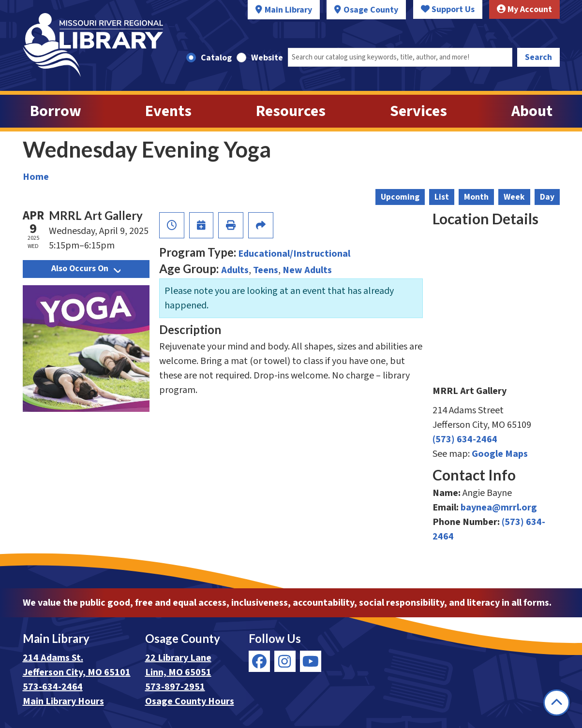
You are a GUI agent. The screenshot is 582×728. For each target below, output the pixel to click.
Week (514, 197)
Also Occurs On (86, 269)
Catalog (216, 58)
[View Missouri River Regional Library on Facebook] (259, 661)
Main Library (288, 10)
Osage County (371, 10)
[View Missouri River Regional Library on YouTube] (311, 661)
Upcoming (400, 197)
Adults (235, 270)
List (442, 197)
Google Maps (500, 454)
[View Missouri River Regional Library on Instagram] (285, 661)
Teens (266, 270)
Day (547, 197)
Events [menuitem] (168, 111)
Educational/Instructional (294, 254)
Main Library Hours (63, 701)
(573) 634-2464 (465, 439)
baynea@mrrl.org (499, 508)
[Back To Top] (557, 703)
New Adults (307, 270)
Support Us (448, 9)
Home (36, 177)
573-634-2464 (53, 687)
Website (267, 58)
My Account (524, 9)
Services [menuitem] (418, 111)
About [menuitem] (532, 111)
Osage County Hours (190, 701)
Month (476, 197)
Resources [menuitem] (291, 111)
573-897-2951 (175, 687)
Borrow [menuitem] (56, 111)
